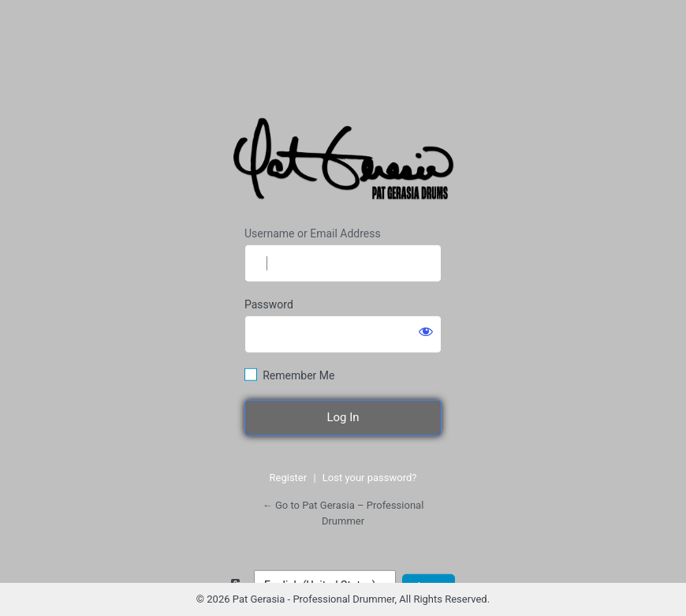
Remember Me (298, 375)
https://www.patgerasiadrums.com (346, 162)
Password (269, 304)
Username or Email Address (313, 233)
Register (289, 478)
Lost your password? (370, 478)
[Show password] (426, 331)
